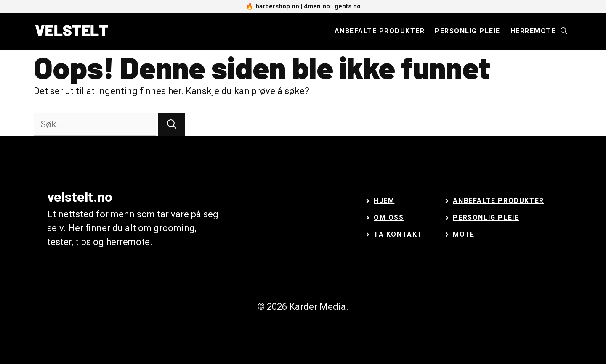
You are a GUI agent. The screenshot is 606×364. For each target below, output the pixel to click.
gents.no (348, 6)
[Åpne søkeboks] (564, 31)
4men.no (317, 6)
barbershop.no (277, 6)
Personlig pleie (468, 31)
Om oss (389, 218)
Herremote (533, 31)
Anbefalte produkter (380, 31)
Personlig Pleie (486, 218)
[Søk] (172, 124)
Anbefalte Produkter (498, 201)
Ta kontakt (398, 234)
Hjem (384, 201)
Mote (464, 234)
